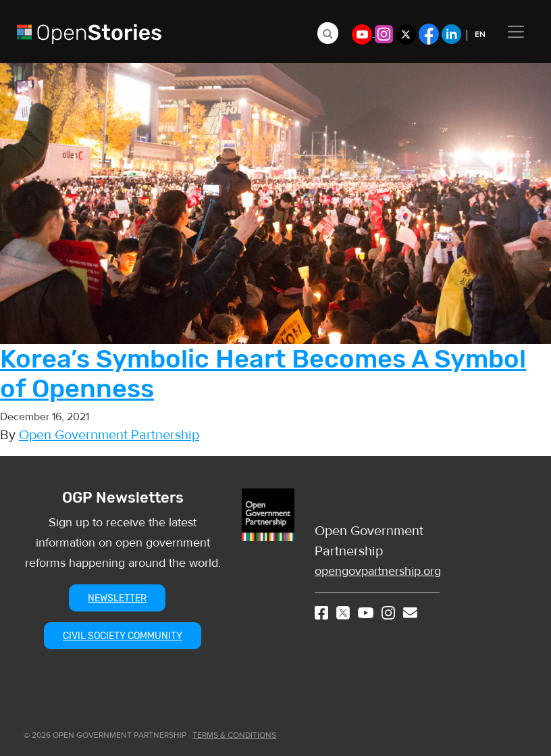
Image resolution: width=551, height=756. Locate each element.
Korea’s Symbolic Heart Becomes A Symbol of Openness (263, 374)
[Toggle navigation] (516, 32)
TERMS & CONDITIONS (234, 735)
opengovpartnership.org (378, 571)
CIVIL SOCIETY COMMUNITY (123, 636)
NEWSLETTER (117, 598)
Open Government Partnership (109, 435)
